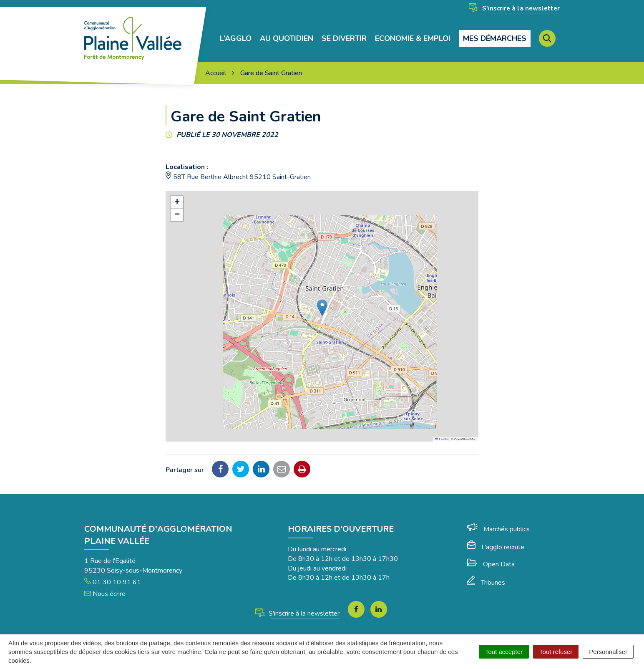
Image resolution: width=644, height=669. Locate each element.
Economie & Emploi (413, 32)
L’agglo (236, 32)
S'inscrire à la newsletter (514, 8)
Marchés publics (498, 516)
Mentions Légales (264, 624)
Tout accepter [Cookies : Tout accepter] (504, 652)
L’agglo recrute (496, 534)
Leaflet (442, 426)
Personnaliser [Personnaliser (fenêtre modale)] (608, 652)
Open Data (491, 551)
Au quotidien (287, 32)
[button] (322, 294)
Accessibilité (361, 624)
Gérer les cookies (204, 624)
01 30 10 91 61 (113, 569)
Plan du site (316, 624)
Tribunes (486, 569)
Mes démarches (495, 32)
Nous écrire (105, 581)
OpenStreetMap (465, 426)
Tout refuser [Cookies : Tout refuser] (556, 652)
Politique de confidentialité (427, 624)
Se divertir (344, 32)
